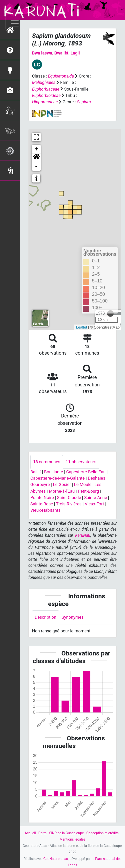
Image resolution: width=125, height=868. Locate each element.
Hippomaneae (45, 102)
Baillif (36, 472)
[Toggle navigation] (15, 23)
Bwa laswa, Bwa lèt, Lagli (56, 53)
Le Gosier (62, 484)
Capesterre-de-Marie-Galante (57, 478)
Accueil (30, 833)
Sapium (84, 102)
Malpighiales (44, 82)
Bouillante (53, 472)
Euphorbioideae (46, 95)
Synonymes (73, 617)
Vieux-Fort (94, 504)
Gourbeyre (40, 484)
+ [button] (36, 149)
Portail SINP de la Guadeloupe (61, 833)
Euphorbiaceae (46, 89)
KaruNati (82, 535)
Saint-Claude (69, 498)
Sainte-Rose (42, 504)
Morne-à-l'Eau (62, 491)
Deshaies (96, 478)
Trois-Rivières (69, 504)
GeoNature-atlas (56, 859)
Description (45, 617)
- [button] (36, 166)
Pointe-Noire (42, 498)
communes (47, 462)
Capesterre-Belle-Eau (86, 472)
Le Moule (83, 484)
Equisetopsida (61, 76)
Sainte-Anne (95, 498)
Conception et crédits (102, 833)
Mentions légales (73, 839)
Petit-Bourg (88, 491)
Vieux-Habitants (45, 510)
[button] (36, 158)
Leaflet (81, 327)
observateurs (81, 462)
